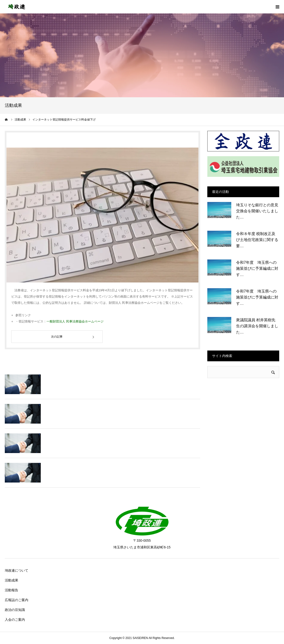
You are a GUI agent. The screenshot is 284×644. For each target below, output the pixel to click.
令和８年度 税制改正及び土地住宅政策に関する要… (257, 240)
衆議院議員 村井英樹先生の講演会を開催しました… (257, 326)
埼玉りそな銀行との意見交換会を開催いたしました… (257, 211)
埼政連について (17, 570)
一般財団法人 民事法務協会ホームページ (75, 321)
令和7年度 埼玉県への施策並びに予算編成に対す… (257, 269)
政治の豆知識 (15, 610)
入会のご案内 (15, 620)
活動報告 (12, 590)
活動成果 (12, 580)
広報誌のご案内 (17, 600)
